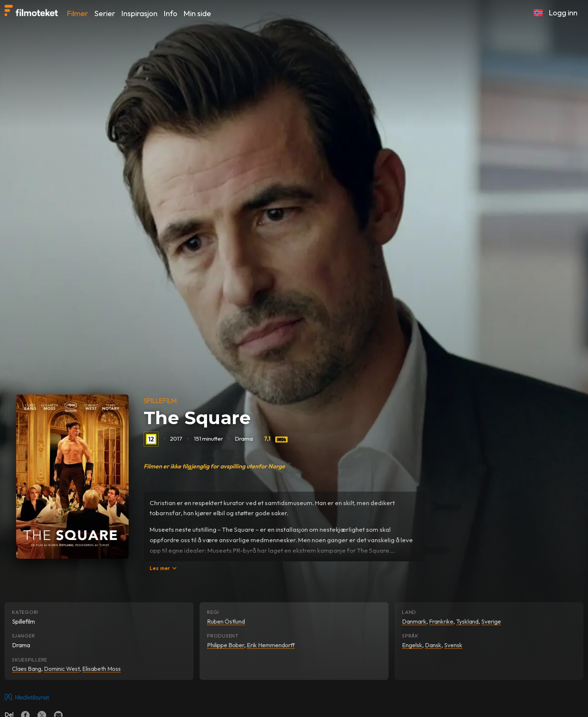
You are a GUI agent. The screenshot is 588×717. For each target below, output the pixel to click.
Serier (105, 13)
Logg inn (563, 13)
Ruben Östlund (226, 621)
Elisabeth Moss (101, 669)
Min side (197, 13)
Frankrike (441, 621)
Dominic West (62, 669)
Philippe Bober (226, 645)
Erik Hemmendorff (271, 645)
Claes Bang (27, 669)
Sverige (491, 621)
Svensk (453, 645)
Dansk (433, 645)
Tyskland (467, 621)
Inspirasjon (139, 13)
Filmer (77, 13)
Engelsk (412, 645)
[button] (538, 13)
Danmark (414, 621)
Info (170, 13)
